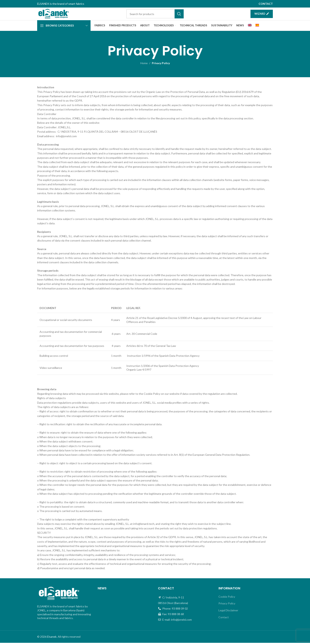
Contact (224, 618)
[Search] (155, 14)
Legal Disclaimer (228, 611)
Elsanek (52, 638)
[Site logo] (55, 14)
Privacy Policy (227, 605)
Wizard (262, 14)
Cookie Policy (227, 598)
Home (144, 64)
